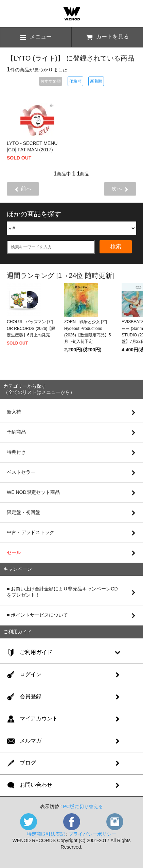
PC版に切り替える (83, 806)
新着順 (96, 81)
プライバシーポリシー (92, 834)
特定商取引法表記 (46, 834)
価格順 (75, 81)
